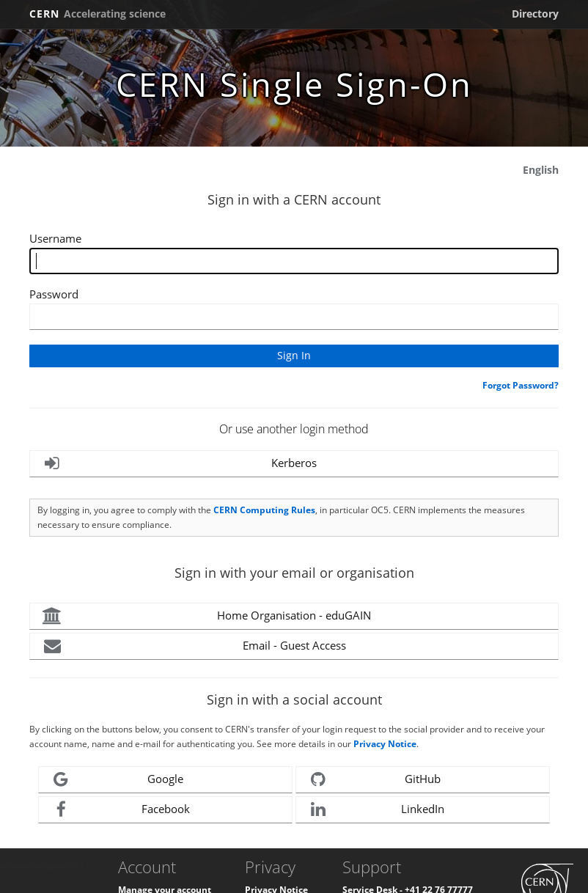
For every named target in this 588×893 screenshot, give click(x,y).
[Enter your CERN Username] (294, 261)
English (541, 170)
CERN (98, 14)
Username (55, 238)
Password (54, 294)
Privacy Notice (385, 744)
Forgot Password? (521, 385)
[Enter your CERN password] (294, 317)
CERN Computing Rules (264, 510)
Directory (535, 14)
